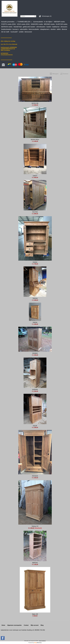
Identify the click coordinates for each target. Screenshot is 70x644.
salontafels (24, 29)
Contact (26, 625)
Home (3, 625)
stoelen (53, 29)
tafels (59, 29)
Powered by (35, 643)
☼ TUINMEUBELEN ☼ (24, 22)
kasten (49, 27)
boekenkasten (6, 29)
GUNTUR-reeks (62, 24)
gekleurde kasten (29, 27)
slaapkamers (45, 29)
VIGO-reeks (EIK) (23, 24)
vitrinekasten (41, 27)
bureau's (16, 29)
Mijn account (35, 625)
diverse (64, 29)
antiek (21, 32)
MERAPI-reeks (59, 22)
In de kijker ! (49, 22)
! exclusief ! (14, 32)
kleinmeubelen (34, 29)
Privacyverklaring (42, 641)
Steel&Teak (18, 27)
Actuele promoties (8, 22)
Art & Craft (5, 32)
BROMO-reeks (49, 24)
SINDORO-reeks (37, 24)
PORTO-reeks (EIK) (9, 24)
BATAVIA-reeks (7, 27)
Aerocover (28, 32)
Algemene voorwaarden (14, 625)
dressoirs (64, 27)
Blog (42, 625)
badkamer (56, 27)
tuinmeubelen (38, 22)
